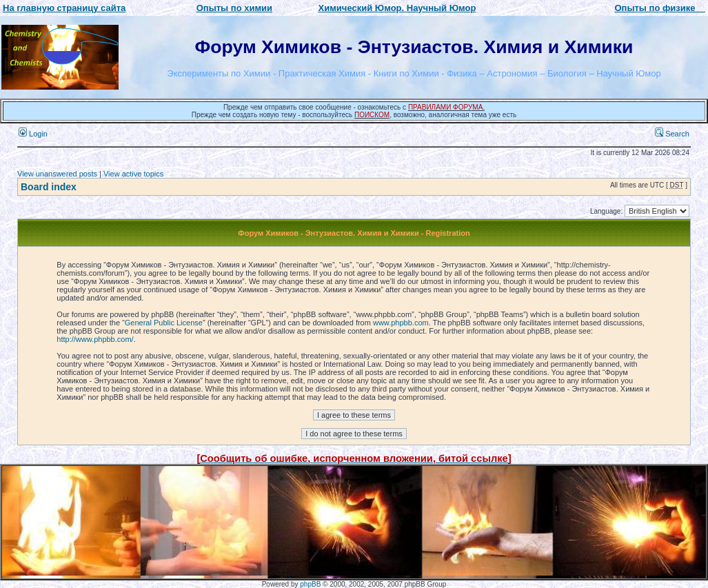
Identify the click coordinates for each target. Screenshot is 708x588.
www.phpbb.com (401, 323)
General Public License (164, 323)
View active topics (133, 174)
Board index (49, 187)
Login (33, 134)
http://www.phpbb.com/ (95, 339)
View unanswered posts (57, 174)
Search (672, 134)
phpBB (310, 584)
